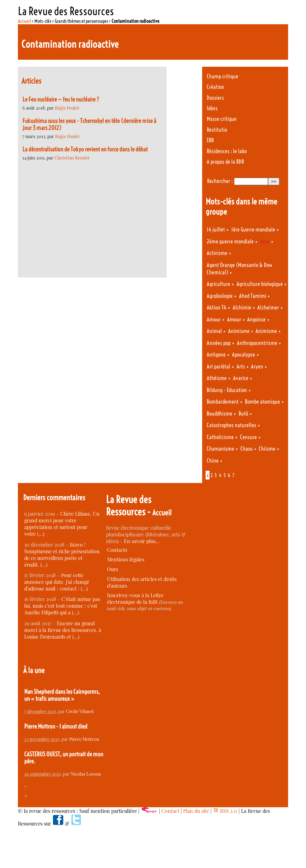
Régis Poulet (67, 108)
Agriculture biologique (260, 284)
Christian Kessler (72, 158)
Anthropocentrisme (257, 343)
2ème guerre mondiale (230, 242)
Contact (170, 811)
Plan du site (196, 811)
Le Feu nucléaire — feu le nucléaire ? (61, 99)
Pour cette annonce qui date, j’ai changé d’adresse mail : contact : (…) (57, 582)
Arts (241, 367)
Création (215, 87)
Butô (243, 414)
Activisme (217, 253)
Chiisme (267, 449)
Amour (214, 319)
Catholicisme (220, 437)
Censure (248, 437)
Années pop (219, 343)
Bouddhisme (219, 414)
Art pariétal (218, 367)
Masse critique (222, 119)
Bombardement (223, 402)
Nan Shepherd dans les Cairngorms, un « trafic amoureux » (62, 695)
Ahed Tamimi (253, 296)
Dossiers (215, 98)
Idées (212, 108)
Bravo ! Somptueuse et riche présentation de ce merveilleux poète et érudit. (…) (62, 555)
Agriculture (218, 284)
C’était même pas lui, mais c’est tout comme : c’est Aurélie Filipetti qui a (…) (62, 606)
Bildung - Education (227, 390)
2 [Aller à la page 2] (212, 475)
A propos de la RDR (225, 162)
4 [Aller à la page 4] (220, 475)
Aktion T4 (217, 308)
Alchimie (242, 308)
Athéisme (217, 378)
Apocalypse (244, 355)
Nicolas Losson (86, 774)
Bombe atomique (262, 402)
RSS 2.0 (225, 811)
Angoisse (256, 319)
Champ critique (222, 76)
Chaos (247, 449)
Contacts (117, 550)
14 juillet (216, 230)
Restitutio (217, 130)
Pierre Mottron (84, 739)
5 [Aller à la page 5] (225, 475)
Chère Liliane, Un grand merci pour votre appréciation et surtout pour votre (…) (62, 524)
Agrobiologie (220, 296)
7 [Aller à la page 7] (233, 475)
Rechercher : (220, 181)
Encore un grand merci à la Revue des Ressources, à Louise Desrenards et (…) (63, 630)
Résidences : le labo (227, 151)
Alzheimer (268, 308)
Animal (214, 331)
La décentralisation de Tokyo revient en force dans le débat (85, 149)
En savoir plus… (142, 541)
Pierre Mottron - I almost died (56, 726)
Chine (213, 461)
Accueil (24, 21)
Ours (112, 569)
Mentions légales (126, 559)
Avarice (241, 378)
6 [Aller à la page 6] (229, 475)
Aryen (257, 367)
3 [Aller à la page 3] (216, 475)
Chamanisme (220, 449)
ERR (210, 140)
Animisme (239, 331)
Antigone (216, 355)
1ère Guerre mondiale (253, 230)
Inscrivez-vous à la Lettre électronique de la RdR (135, 599)
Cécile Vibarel (80, 711)
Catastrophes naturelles (231, 425)
